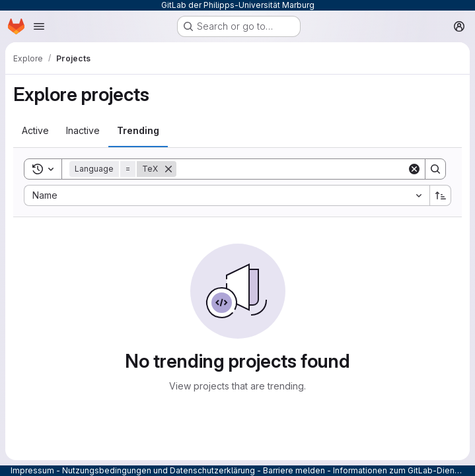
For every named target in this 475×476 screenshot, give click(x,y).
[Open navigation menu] (39, 26)
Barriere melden (294, 470)
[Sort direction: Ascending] (441, 195)
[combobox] (227, 195)
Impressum (32, 470)
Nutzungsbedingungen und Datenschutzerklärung (159, 470)
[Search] (292, 169)
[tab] (35, 131)
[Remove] (168, 169)
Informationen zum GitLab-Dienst (397, 470)
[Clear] (414, 169)
